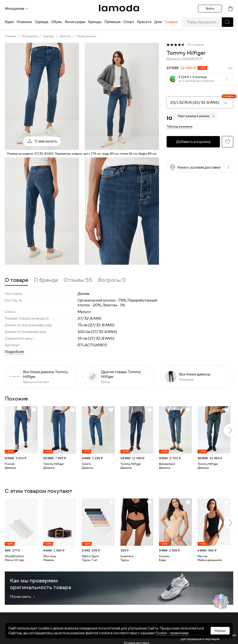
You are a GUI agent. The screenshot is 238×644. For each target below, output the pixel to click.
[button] (228, 22)
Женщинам (17, 9)
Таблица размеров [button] (180, 126)
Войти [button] (210, 8)
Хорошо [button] (220, 631)
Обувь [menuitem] (57, 22)
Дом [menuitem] (158, 22)
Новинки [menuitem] (24, 22)
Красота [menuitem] (144, 22)
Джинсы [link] (65, 36)
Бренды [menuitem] (95, 22)
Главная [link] (10, 36)
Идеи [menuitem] (9, 22)
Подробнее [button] (14, 352)
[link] (119, 8)
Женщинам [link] (30, 36)
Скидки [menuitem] (171, 22)
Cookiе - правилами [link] (172, 633)
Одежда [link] (48, 36)
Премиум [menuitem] (112, 22)
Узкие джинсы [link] (86, 36)
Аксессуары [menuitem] (75, 22)
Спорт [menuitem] (129, 22)
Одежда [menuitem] (42, 22)
